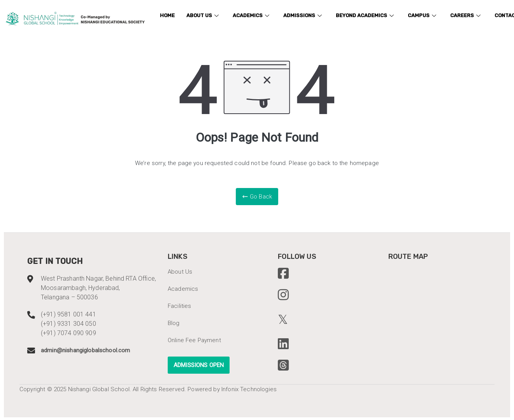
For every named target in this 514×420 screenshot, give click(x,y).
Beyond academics (365, 15)
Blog (174, 323)
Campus (422, 15)
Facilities (180, 306)
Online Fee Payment (194, 340)
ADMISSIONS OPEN (199, 365)
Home (167, 15)
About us (203, 15)
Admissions (303, 15)
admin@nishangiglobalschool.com (86, 350)
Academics (251, 15)
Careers (465, 15)
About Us (180, 272)
